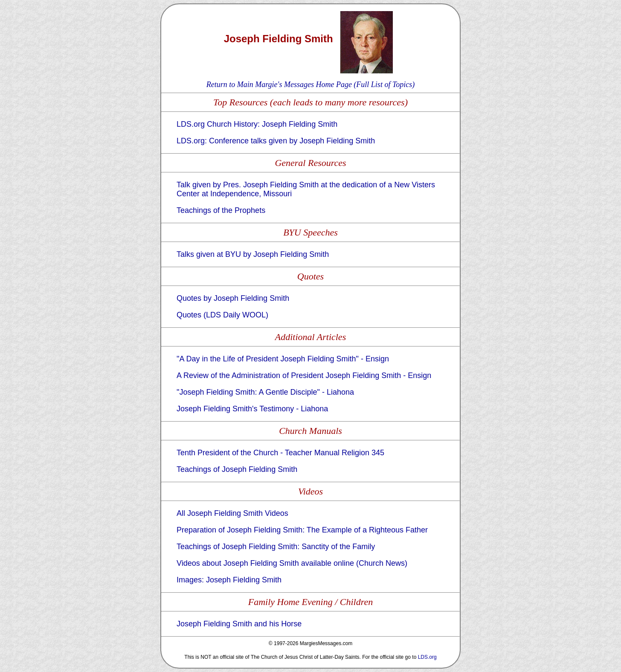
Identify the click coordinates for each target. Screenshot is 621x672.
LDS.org (427, 657)
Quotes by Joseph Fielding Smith (233, 298)
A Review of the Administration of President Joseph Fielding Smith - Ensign (304, 375)
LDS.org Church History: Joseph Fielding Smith (257, 124)
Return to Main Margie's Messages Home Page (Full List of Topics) (310, 84)
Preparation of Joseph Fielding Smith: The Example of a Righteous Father (302, 530)
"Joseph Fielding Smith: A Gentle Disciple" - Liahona (265, 392)
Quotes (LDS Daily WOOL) (222, 315)
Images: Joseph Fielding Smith (229, 580)
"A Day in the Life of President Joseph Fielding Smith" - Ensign (283, 359)
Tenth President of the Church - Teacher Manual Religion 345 (280, 453)
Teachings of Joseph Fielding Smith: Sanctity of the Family (276, 547)
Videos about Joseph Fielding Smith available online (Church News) (292, 563)
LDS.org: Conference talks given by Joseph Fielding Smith (276, 141)
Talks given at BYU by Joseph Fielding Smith (253, 254)
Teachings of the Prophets (221, 210)
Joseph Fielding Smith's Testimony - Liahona (252, 409)
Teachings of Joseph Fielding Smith (237, 469)
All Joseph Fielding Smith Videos (232, 513)
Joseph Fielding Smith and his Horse (239, 624)
